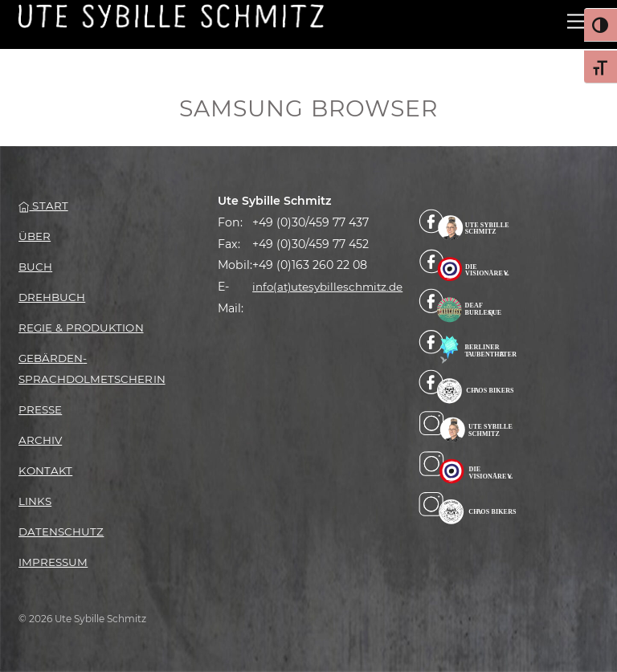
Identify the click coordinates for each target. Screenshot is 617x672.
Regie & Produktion (81, 328)
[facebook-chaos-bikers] (468, 386)
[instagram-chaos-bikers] (468, 507)
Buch (35, 267)
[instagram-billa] (468, 426)
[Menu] (576, 22)
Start (43, 206)
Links (35, 501)
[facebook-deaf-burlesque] (468, 305)
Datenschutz (61, 531)
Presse (40, 409)
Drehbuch (52, 297)
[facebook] (468, 224)
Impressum (53, 562)
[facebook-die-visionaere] (468, 264)
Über (35, 236)
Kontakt (45, 470)
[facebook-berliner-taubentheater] (468, 345)
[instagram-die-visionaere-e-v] (468, 467)
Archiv (40, 440)
